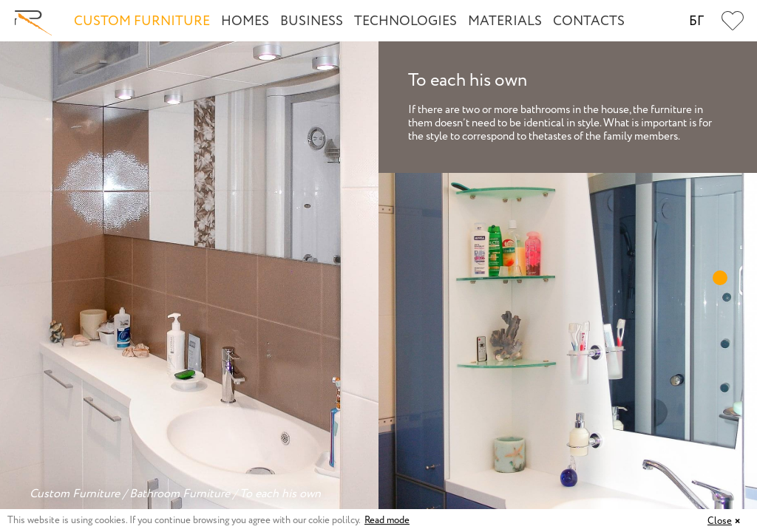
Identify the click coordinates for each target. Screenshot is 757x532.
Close (720, 521)
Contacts (589, 21)
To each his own (280, 494)
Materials (505, 21)
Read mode (387, 521)
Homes (245, 21)
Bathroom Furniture (180, 494)
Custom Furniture (142, 21)
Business (312, 21)
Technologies (405, 21)
